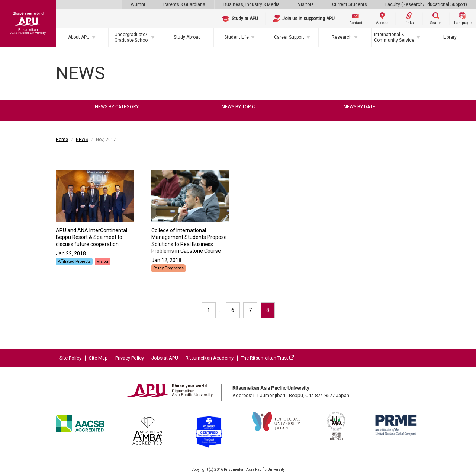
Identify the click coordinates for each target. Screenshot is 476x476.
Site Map (98, 358)
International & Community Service (394, 37)
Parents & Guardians (184, 4)
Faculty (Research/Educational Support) (426, 4)
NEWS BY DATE (359, 107)
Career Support (289, 37)
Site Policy (70, 358)
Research (342, 37)
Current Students (350, 4)
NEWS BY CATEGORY (117, 107)
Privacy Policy (130, 358)
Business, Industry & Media (252, 4)
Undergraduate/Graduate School (132, 37)
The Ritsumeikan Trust (268, 358)
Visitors (306, 4)
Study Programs (168, 268)
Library (450, 37)
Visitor (103, 261)
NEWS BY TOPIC (238, 107)
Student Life (237, 37)
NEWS (82, 140)
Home (62, 140)
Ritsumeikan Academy (210, 358)
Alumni (138, 4)
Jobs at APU (165, 358)
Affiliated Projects (74, 261)
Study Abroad (187, 37)
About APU (79, 37)
